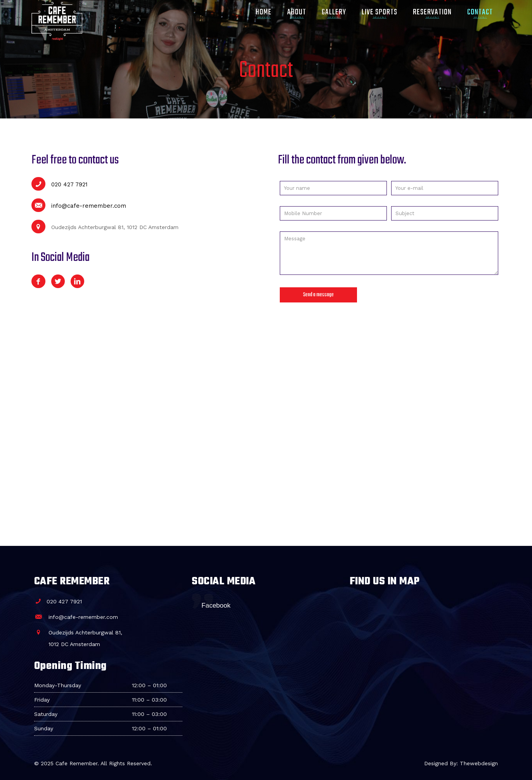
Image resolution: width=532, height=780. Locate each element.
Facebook (216, 605)
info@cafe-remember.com (79, 206)
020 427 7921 (59, 184)
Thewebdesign (479, 763)
